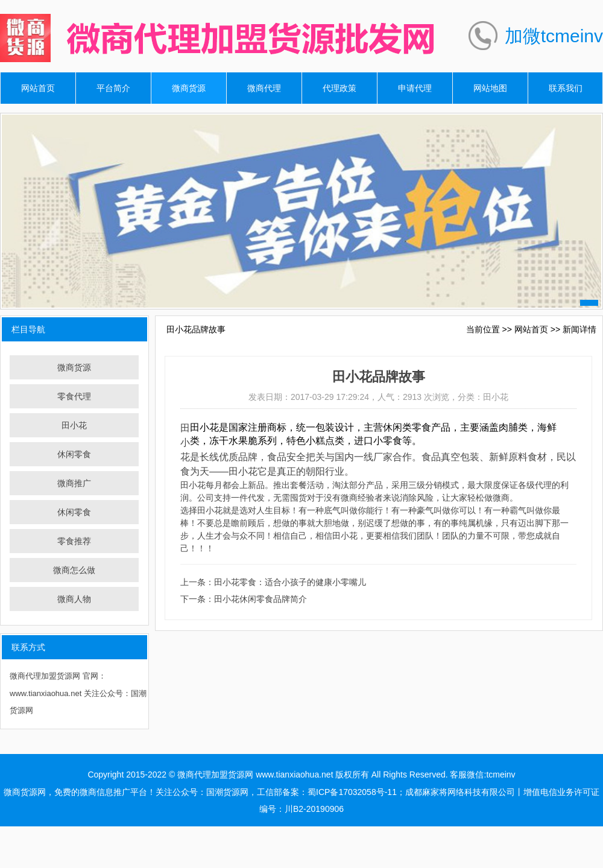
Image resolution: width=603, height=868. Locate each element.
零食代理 (74, 396)
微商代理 (264, 88)
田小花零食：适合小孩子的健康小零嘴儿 (290, 582)
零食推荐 (74, 541)
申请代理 (415, 88)
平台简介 (113, 88)
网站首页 (38, 88)
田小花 (74, 425)
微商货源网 (25, 792)
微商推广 (74, 483)
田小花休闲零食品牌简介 (260, 599)
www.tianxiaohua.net (294, 775)
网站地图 (490, 88)
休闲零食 (74, 454)
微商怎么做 (74, 570)
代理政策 (339, 88)
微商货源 (189, 88)
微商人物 (74, 599)
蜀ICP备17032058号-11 (352, 792)
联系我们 (566, 88)
